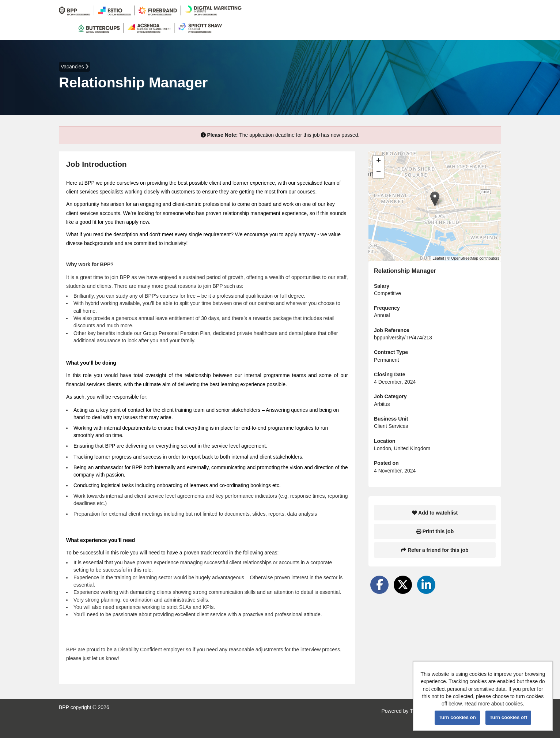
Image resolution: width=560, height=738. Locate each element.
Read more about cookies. (494, 704)
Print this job (435, 531)
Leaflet (438, 258)
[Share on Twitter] (403, 585)
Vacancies (75, 67)
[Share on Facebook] (379, 585)
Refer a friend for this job (435, 550)
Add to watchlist (435, 513)
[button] (435, 199)
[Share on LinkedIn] (426, 585)
